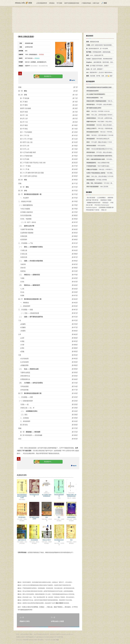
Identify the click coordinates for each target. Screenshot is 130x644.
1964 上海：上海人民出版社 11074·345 (99, 176)
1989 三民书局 (97, 187)
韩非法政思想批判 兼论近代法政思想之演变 (22, 496)
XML (54, 640)
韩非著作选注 (22, 517)
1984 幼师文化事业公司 (97, 139)
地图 (57, 640)
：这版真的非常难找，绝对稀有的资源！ (99, 59)
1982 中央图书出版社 (97, 166)
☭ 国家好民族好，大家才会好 (90, 3)
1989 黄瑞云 (103, 87)
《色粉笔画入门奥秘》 (106, 200)
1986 (94, 98)
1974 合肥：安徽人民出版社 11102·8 (99, 142)
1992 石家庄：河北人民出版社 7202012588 (104, 122)
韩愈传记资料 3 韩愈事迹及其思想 (71, 495)
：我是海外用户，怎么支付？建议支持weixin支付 (101, 72)
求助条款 (52, 3)
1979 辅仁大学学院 (96, 180)
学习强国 (59, 3)
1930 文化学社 (96, 145)
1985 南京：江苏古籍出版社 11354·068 (99, 135)
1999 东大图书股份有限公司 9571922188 (100, 149)
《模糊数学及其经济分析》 (94, 203)
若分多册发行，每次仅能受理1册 (39, 66)
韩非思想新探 (34, 540)
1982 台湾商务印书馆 (97, 163)
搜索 (105, 3)
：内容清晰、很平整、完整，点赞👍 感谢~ (99, 76)
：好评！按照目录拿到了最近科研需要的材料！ (101, 45)
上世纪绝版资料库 (42, 3)
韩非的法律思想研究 (59, 495)
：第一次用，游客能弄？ (94, 69)
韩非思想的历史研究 (34, 495)
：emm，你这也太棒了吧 (94, 55)
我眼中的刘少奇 (22, 540)
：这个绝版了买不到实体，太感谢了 (97, 66)
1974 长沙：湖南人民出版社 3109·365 (105, 183)
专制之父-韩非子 (47, 540)
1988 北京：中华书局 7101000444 (102, 169)
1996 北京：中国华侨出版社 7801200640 (103, 128)
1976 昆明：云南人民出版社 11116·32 (102, 104)
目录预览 (41, 54)
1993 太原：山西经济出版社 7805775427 (103, 118)
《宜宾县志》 (105, 203)
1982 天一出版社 (101, 101)
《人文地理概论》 (101, 198)
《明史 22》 (104, 210)
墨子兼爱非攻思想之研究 (34, 518)
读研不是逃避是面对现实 (72, 3)
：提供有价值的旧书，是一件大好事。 (97, 48)
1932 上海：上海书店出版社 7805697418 (100, 115)
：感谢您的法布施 (92, 42)
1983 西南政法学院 (101, 173)
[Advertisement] (65, 20)
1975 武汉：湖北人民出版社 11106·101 (102, 152)
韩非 (47, 517)
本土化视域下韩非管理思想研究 (47, 495)
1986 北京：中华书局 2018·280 (102, 132)
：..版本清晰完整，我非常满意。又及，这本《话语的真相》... (106, 62)
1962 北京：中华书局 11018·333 (98, 111)
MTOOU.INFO (33, 640)
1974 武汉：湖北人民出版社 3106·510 (107, 159)
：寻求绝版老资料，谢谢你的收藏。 (99, 52)
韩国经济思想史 (71, 517)
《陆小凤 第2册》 (91, 198)
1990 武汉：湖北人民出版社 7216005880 (103, 125)
